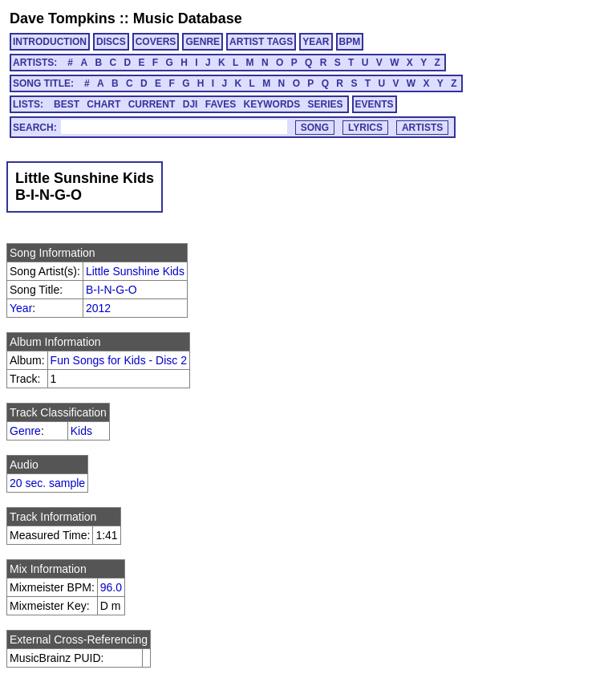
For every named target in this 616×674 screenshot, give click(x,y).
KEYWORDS (272, 104)
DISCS (111, 42)
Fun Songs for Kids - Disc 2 (119, 360)
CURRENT (152, 104)
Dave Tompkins (63, 18)
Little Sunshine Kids (135, 271)
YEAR (316, 42)
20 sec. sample (47, 483)
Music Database (188, 18)
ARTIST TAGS (261, 42)
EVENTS (375, 104)
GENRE (203, 42)
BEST (67, 104)
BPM (350, 42)
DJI (190, 104)
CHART (103, 104)
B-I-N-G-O (111, 290)
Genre (25, 431)
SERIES (326, 104)
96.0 (111, 587)
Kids (81, 431)
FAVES (221, 104)
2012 (98, 308)
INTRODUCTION (50, 42)
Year (21, 308)
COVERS (156, 42)
